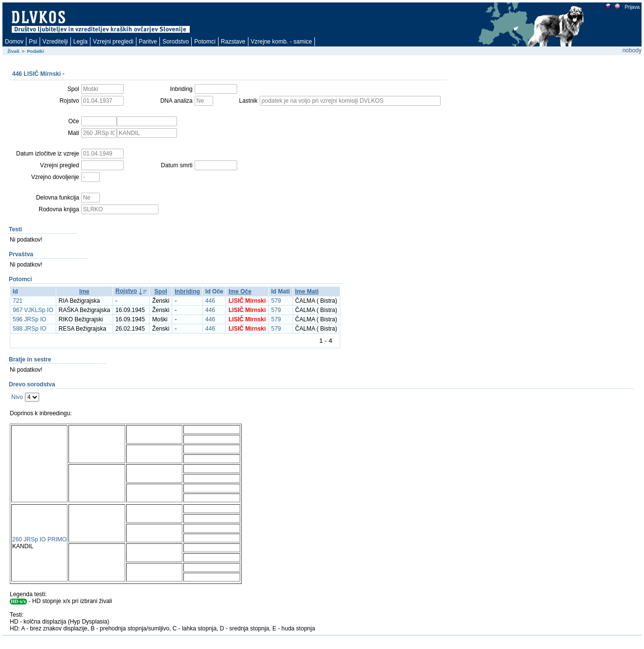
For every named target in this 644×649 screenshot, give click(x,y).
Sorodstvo (176, 42)
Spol (161, 291)
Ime (84, 291)
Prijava (632, 7)
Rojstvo (126, 291)
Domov (14, 42)
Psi (33, 42)
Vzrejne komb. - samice (281, 42)
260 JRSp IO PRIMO (39, 539)
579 (276, 301)
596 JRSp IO (30, 319)
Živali (13, 51)
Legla (80, 42)
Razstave (233, 42)
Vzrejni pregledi (113, 42)
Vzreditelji (55, 42)
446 (210, 301)
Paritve (148, 42)
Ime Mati (307, 291)
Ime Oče (240, 291)
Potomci (205, 42)
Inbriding (187, 291)
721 (18, 301)
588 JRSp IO (30, 329)
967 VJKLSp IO (33, 310)
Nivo (17, 397)
